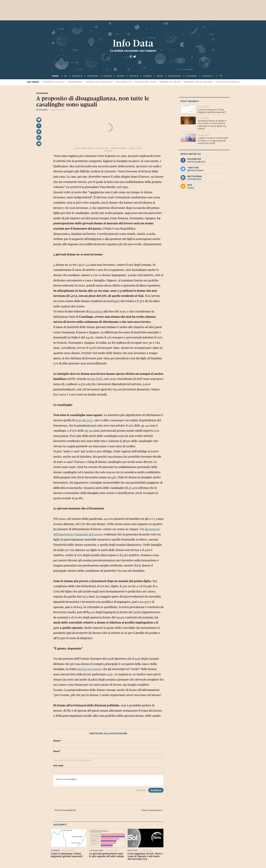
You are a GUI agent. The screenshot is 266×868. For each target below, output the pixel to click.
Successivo (153, 810)
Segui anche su (191, 154)
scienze (147, 76)
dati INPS (96, 379)
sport (160, 76)
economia (93, 76)
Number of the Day (170, 82)
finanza (108, 76)
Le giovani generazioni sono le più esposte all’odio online (107, 855)
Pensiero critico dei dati (198, 82)
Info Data (133, 43)
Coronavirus (75, 82)
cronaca (77, 76)
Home (55, 76)
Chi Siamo (192, 76)
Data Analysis (124, 82)
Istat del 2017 (84, 420)
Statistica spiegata (227, 82)
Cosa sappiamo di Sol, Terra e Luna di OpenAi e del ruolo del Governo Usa (145, 856)
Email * (57, 751)
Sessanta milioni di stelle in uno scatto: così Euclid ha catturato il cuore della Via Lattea (212, 125)
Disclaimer (141, 790)
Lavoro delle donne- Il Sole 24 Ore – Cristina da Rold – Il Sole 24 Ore (108, 148)
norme (121, 76)
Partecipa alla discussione (108, 733)
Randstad (96, 311)
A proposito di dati (54, 82)
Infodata (42, 110)
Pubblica (156, 790)
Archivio (207, 76)
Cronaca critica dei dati (99, 82)
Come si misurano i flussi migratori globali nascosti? (67, 855)
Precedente (65, 810)
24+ (66, 76)
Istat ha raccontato (89, 669)
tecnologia (174, 76)
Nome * (57, 741)
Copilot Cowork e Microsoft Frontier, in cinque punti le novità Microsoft (213, 141)
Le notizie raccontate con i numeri (133, 51)
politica (134, 76)
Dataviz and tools (146, 82)
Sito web (58, 766)
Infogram (108, 151)
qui (109, 674)
